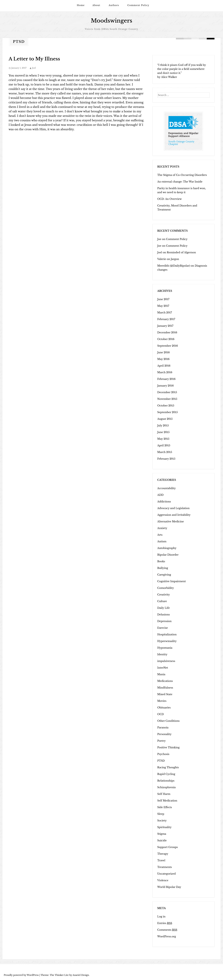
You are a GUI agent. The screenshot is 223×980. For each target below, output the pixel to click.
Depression (164, 621)
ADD (160, 495)
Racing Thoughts (168, 767)
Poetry (162, 741)
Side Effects (165, 807)
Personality (164, 734)
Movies (162, 701)
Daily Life (164, 608)
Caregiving (164, 575)
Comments (167, 930)
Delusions (164, 614)
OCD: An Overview (170, 199)
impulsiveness (166, 661)
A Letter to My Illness (34, 59)
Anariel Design (81, 975)
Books (161, 561)
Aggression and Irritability (174, 515)
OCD (161, 714)
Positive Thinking (168, 747)
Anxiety (162, 528)
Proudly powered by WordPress (21, 975)
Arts (160, 535)
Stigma (162, 834)
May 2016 (163, 359)
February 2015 (166, 459)
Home (81, 5)
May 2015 (163, 439)
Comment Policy (138, 5)
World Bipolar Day (169, 887)
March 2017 (165, 312)
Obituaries (164, 708)
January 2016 (166, 386)
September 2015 (168, 412)
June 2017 (163, 299)
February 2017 (166, 319)
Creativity (164, 595)
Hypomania (165, 648)
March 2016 (165, 372)
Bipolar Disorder (168, 555)
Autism (162, 541)
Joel (34, 68)
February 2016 (166, 379)
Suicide (162, 840)
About (96, 5)
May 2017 (163, 306)
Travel (161, 860)
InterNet (163, 668)
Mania (161, 674)
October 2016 (166, 339)
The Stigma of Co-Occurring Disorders (182, 175)
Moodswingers (111, 21)
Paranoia (163, 727)
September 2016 (168, 346)
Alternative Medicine (171, 521)
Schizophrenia (167, 787)
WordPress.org (167, 936)
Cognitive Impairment (172, 581)
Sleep (161, 814)
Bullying (163, 568)
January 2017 (165, 326)
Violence (163, 880)
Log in (161, 916)
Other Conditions (168, 721)
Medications (165, 681)
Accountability (167, 488)
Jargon (175, 259)
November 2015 (167, 399)
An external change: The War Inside (180, 182)
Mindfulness (165, 688)
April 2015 (164, 445)
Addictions (164, 502)
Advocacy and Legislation (173, 508)
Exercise (163, 628)
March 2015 (165, 452)
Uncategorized (167, 874)
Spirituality (164, 827)
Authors (114, 5)
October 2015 (166, 406)
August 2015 (165, 419)
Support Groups (168, 847)
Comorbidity (166, 588)
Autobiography (167, 548)
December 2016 (167, 332)
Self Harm (164, 794)
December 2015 (167, 392)
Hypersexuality (167, 641)
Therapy (163, 854)
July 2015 (163, 425)
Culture (162, 601)
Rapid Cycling (166, 774)
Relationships (166, 781)
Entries (165, 923)
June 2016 (164, 352)
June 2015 (163, 432)
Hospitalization (167, 634)
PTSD (161, 761)
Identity (162, 654)
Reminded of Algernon (181, 252)
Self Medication (167, 801)
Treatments (165, 867)
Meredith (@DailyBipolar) (174, 266)
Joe (159, 239)
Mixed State (165, 694)
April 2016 (164, 366)
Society (162, 821)
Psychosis (163, 754)
